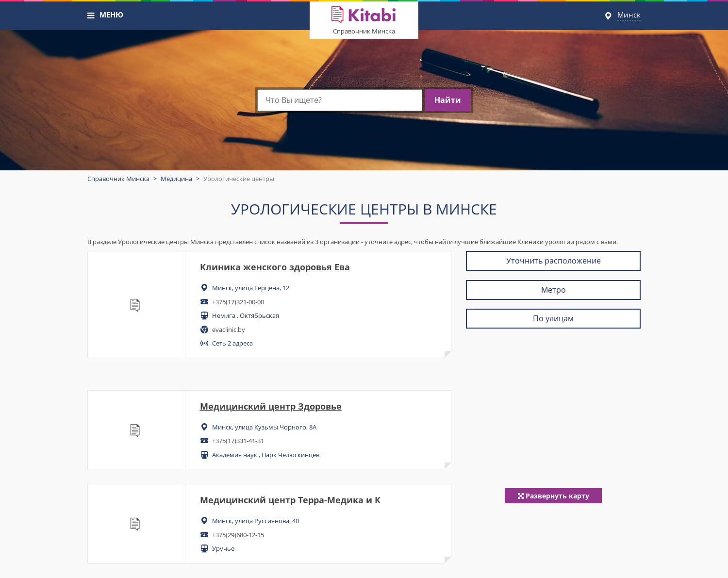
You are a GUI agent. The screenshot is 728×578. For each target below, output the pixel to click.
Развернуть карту (554, 496)
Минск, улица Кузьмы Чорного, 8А (264, 427)
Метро (554, 290)
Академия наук (235, 455)
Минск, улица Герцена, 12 (251, 288)
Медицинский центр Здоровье (271, 406)
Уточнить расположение (554, 261)
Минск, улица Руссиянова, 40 (256, 521)
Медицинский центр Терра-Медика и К (290, 500)
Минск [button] (629, 15)
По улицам (553, 318)
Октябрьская (259, 315)
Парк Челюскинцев (290, 455)
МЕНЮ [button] (111, 15)
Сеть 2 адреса (232, 343)
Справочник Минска (364, 31)
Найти (448, 100)
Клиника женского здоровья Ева (275, 267)
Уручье (223, 548)
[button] (91, 16)
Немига (224, 315)
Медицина (176, 179)
